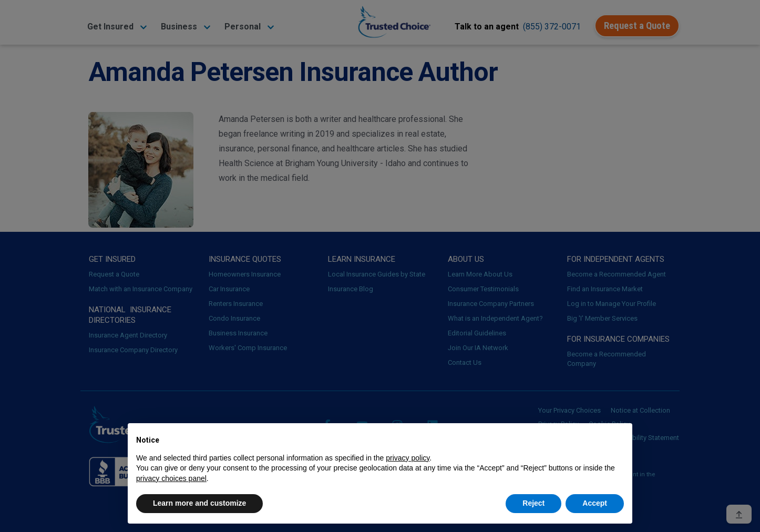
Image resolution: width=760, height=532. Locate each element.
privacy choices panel (171, 478)
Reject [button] (533, 503)
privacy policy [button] (408, 458)
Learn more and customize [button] (199, 503)
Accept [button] (595, 503)
